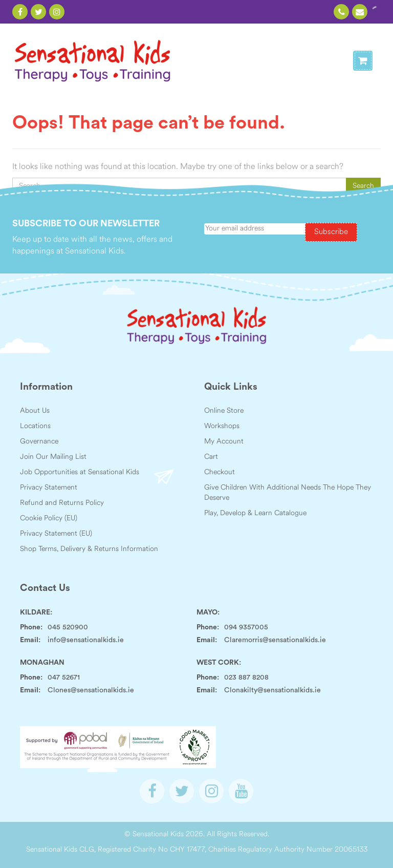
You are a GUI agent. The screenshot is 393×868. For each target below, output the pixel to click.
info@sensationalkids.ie (86, 640)
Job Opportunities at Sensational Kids (80, 472)
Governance (39, 442)
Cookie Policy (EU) (49, 518)
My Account (224, 442)
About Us (35, 411)
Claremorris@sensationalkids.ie (275, 640)
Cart (211, 457)
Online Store (224, 411)
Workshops (222, 426)
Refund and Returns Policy (62, 503)
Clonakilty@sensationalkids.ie (272, 690)
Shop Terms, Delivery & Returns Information (89, 549)
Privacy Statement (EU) (56, 534)
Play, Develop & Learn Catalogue (255, 513)
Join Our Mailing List (53, 457)
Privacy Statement (49, 488)
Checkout (220, 472)
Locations (35, 426)
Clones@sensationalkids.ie (91, 690)
